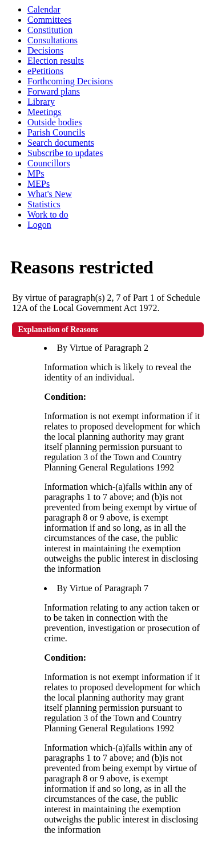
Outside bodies (55, 122)
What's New (50, 194)
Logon (39, 225)
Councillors (49, 163)
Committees (49, 20)
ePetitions (45, 71)
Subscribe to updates (65, 153)
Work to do (48, 214)
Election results (56, 61)
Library (41, 102)
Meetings (45, 112)
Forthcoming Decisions (70, 81)
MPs (36, 173)
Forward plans (54, 91)
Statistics (44, 204)
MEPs (39, 184)
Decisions (45, 50)
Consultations (53, 40)
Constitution (50, 30)
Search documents (61, 143)
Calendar (44, 9)
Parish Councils (56, 132)
